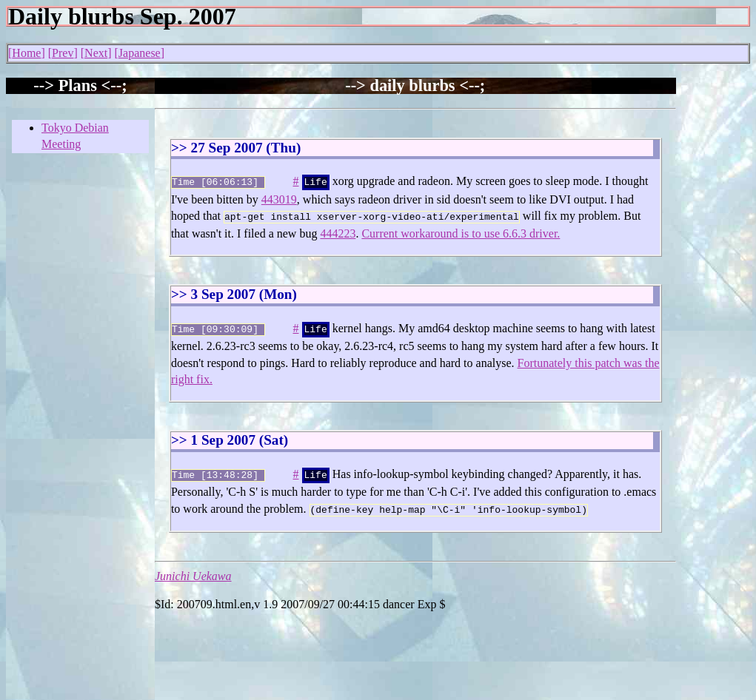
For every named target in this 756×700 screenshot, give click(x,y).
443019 (279, 198)
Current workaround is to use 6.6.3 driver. (461, 230)
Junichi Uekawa (193, 569)
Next (96, 53)
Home (26, 53)
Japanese (140, 53)
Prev (63, 53)
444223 (338, 230)
